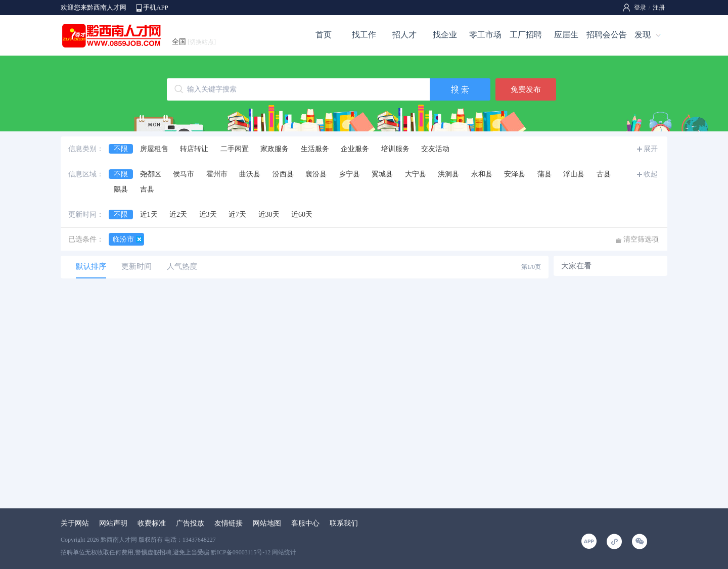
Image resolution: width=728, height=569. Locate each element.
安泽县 (515, 174)
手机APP (156, 7)
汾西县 (283, 174)
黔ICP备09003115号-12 (241, 552)
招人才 (404, 35)
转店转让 (194, 149)
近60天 (302, 215)
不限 (121, 149)
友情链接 (229, 523)
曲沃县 (250, 174)
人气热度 (182, 266)
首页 (324, 35)
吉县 (147, 189)
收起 (651, 174)
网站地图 (267, 523)
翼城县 (382, 174)
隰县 (121, 189)
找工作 (364, 35)
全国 (194, 42)
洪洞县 (448, 174)
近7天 (237, 215)
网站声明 (113, 523)
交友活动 (435, 149)
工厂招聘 (526, 35)
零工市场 (485, 35)
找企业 (445, 35)
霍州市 (217, 174)
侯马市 (184, 174)
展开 (651, 149)
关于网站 (75, 523)
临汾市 (123, 239)
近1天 (149, 215)
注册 (659, 8)
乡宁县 (349, 174)
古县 (604, 174)
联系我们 (344, 523)
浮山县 (574, 174)
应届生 (566, 35)
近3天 (208, 215)
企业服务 (355, 149)
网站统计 (284, 552)
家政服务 (275, 149)
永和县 (482, 174)
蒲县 (544, 174)
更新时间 (136, 266)
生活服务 (315, 149)
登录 (640, 8)
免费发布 (526, 89)
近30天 (269, 215)
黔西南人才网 (119, 540)
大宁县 (416, 174)
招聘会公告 (607, 35)
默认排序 (91, 266)
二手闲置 (235, 149)
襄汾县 (316, 174)
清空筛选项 (641, 239)
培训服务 (395, 149)
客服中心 (305, 523)
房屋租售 (154, 149)
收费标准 (152, 523)
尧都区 (151, 174)
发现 (643, 35)
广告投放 (190, 523)
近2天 (178, 215)
